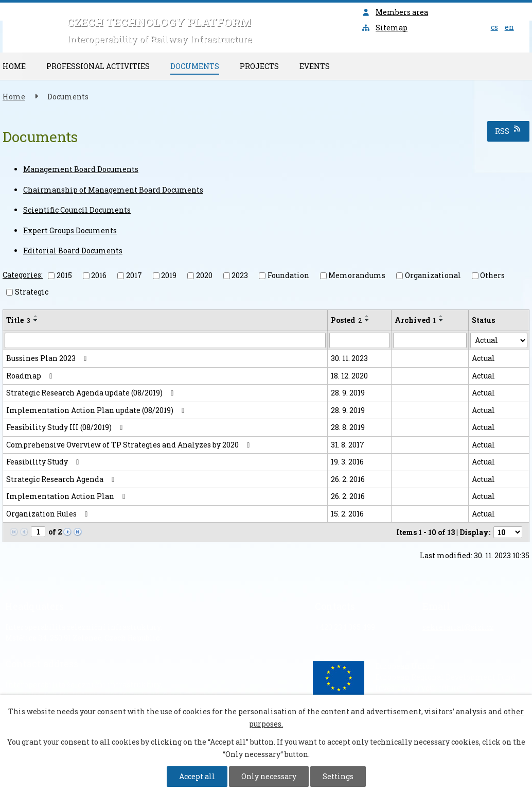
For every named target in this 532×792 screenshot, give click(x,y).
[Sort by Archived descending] (441, 320)
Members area (395, 12)
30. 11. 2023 (349, 358)
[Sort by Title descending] (36, 320)
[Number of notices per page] (508, 532)
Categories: (23, 275)
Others (492, 275)
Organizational (433, 275)
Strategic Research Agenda (62, 479)
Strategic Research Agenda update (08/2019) (92, 393)
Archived (415, 320)
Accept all (197, 776)
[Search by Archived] (430, 340)
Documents (195, 66)
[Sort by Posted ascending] (367, 316)
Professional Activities (98, 66)
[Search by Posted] (359, 340)
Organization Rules (49, 514)
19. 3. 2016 (347, 462)
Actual (483, 358)
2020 (204, 275)
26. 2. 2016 (348, 479)
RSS (509, 131)
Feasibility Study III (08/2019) (66, 427)
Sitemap (385, 28)
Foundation (288, 275)
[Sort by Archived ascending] (441, 316)
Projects (259, 66)
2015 (64, 275)
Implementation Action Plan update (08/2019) (97, 410)
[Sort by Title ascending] (36, 316)
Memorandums (357, 275)
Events (315, 66)
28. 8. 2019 (348, 427)
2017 (134, 275)
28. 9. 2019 (348, 393)
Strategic (32, 292)
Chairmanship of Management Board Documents (113, 190)
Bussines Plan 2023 (48, 358)
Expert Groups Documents (70, 230)
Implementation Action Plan (67, 496)
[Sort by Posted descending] (367, 320)
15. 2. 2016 (347, 514)
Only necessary (269, 776)
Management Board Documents (81, 169)
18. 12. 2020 (349, 376)
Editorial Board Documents (73, 251)
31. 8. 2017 (348, 445)
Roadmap (31, 376)
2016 (99, 275)
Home (14, 66)
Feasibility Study (44, 462)
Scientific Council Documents (77, 210)
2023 (240, 275)
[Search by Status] (499, 340)
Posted (346, 320)
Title (18, 320)
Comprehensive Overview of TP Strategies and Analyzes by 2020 (130, 445)
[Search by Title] (165, 340)
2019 (169, 275)
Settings (338, 776)
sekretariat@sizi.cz (458, 627)
